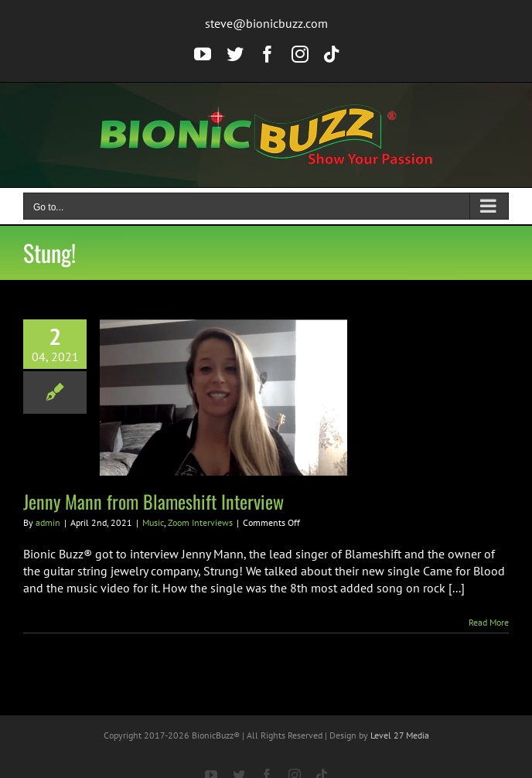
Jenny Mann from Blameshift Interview (153, 501)
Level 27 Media (400, 735)
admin (48, 522)
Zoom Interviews (200, 522)
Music (153, 522)
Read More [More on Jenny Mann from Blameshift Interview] (489, 622)
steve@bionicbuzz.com (266, 23)
